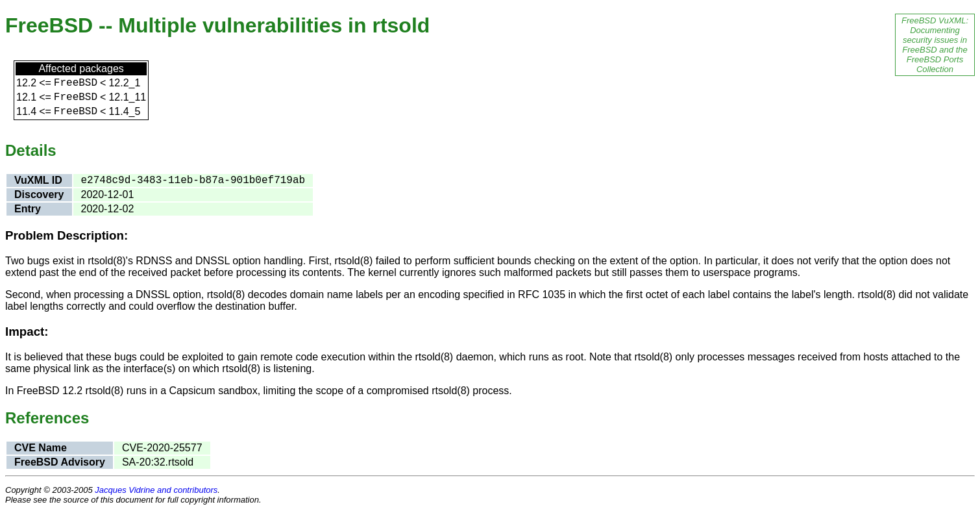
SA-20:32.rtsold (158, 462)
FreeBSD (76, 83)
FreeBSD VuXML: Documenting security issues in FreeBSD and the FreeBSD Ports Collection (935, 45)
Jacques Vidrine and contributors (156, 490)
